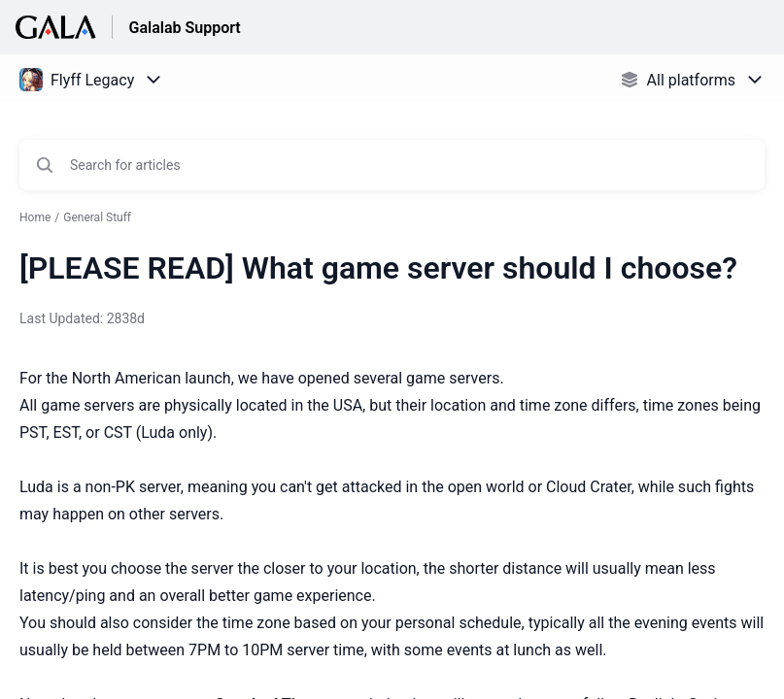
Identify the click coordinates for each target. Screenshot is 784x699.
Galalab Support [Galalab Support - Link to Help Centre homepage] (184, 28)
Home (35, 217)
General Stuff (97, 217)
